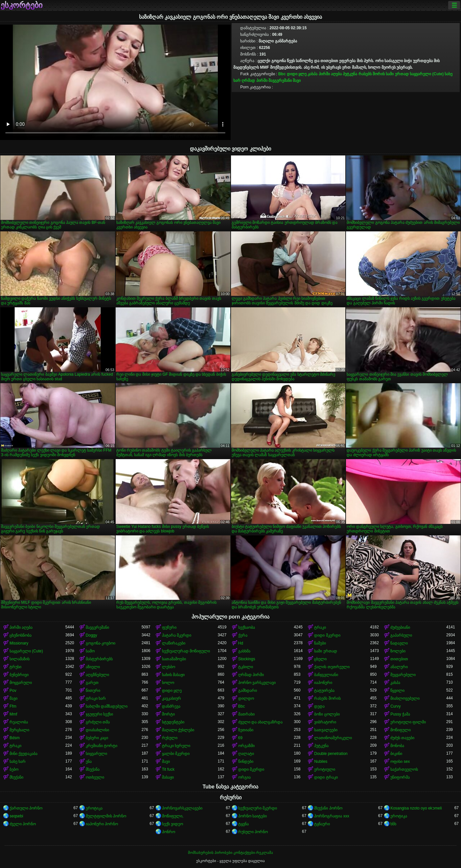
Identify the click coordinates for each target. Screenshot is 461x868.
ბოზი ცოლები (327, 714)
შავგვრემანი (280, 81)
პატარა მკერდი (177, 635)
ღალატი (246, 754)
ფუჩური (169, 627)
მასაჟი (168, 777)
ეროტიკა (94, 808)
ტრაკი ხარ (96, 698)
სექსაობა (247, 627)
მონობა (397, 746)
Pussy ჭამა (400, 714)
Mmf (13, 714)
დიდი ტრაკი (326, 777)
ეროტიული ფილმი (408, 722)
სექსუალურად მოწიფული (186, 651)
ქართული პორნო (26, 808)
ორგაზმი (246, 746)
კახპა (312, 74)
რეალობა (19, 722)
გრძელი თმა (98, 722)
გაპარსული (401, 635)
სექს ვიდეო (173, 824)
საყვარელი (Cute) (427, 74)
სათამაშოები (174, 659)
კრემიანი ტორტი (102, 746)
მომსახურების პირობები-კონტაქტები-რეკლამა (230, 853)
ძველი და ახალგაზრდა (261, 722)
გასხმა (244, 651)
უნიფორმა (400, 777)
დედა (319, 706)
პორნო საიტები (253, 816)
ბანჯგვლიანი (326, 675)
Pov (13, 691)
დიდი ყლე (297, 74)
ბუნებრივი (19, 675)
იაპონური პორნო (102, 824)
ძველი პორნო (23, 824)
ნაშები (320, 643)
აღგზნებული (97, 675)
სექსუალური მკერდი (258, 808)
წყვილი (397, 691)
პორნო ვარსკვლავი (257, 683)
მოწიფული (401, 730)
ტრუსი (15, 667)
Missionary (19, 643)
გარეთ (92, 683)
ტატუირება (324, 691)
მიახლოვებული (405, 698)
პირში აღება (330, 74)
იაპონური (323, 683)
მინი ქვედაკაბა (23, 754)
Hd (241, 643)
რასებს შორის (372, 74)
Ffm (13, 706)
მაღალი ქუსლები (178, 730)
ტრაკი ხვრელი (176, 746)
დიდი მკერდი (327, 635)
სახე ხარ (18, 762)
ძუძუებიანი (400, 627)
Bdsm (15, 738)
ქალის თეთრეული (332, 667)
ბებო (14, 769)
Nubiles (321, 762)
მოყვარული (21, 683)
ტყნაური (322, 824)
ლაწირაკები (174, 643)
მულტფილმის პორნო (106, 816)
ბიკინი (396, 754)
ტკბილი (246, 667)
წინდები (246, 762)
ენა (89, 762)
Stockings (247, 659)
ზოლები (398, 651)
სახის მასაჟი (173, 675)
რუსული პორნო (253, 832)
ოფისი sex (400, 762)
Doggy (92, 635)
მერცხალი (19, 730)
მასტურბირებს (99, 659)
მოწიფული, (173, 816)
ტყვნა (243, 824)
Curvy (395, 706)
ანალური (399, 667)
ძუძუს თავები (402, 738)
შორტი (168, 714)
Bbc (282, 74)
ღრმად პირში (254, 81)
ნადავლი (399, 643)
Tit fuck (168, 769)
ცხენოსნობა (21, 635)
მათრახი (246, 714)
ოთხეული (95, 777)
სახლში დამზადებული (107, 706)
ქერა (243, 635)
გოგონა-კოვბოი (101, 643)
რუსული (170, 738)
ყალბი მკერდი (176, 754)
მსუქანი (16, 777)
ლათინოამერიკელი (333, 738)
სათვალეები (326, 730)
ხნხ (393, 824)
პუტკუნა (350, 74)
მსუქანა (93, 769)
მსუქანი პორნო (328, 808)
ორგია (244, 777)
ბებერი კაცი (97, 738)
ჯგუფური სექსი (99, 714)
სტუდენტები (173, 722)
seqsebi (16, 816)
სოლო (168, 683)
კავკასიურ (172, 698)
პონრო (169, 832)
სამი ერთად (397, 74)
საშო (90, 651)
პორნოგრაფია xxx (332, 816)
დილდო (246, 698)
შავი (297, 81)
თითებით (399, 659)
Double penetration (331, 754)
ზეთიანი (246, 730)
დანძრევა (171, 706)
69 (240, 738)
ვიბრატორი (325, 722)
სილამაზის (20, 659)
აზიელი (93, 667)
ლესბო (169, 667)
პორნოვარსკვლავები (182, 808)
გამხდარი (248, 691)
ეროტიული (325, 769)
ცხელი (320, 659)
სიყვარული (96, 754)
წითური (93, 691)
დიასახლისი (97, 730)
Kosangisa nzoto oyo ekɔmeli (416, 808)
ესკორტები (22, 5)
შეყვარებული (403, 675)
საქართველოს (404, 769)
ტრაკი (320, 627)
